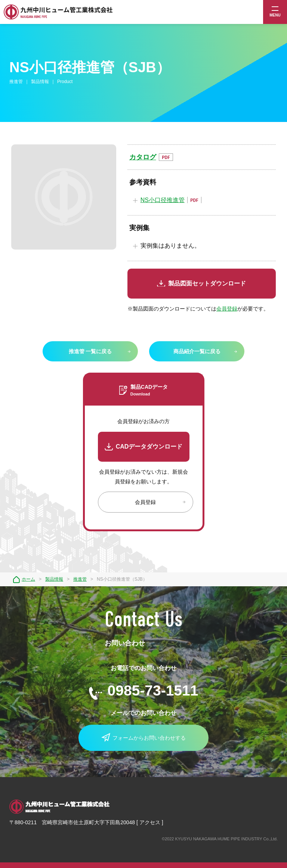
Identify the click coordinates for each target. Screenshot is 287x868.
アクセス (150, 822)
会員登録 (227, 309)
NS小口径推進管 (163, 200)
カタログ (143, 157)
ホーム (28, 579)
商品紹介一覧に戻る (197, 351)
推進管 (80, 579)
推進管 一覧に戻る (90, 351)
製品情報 (54, 579)
